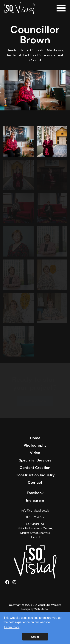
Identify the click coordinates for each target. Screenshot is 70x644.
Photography (35, 445)
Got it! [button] (35, 637)
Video (35, 453)
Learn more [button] (12, 627)
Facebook (35, 493)
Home (35, 438)
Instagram (35, 500)
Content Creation (35, 467)
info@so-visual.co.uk (35, 510)
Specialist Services (35, 460)
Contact (35, 482)
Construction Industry (35, 475)
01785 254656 (35, 517)
